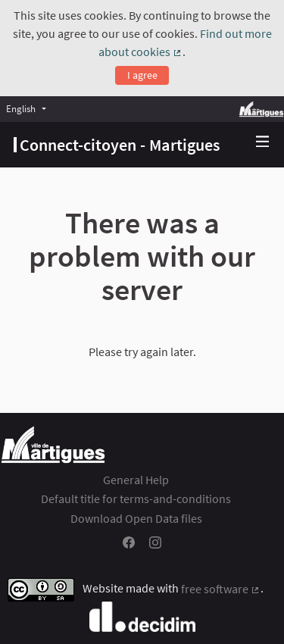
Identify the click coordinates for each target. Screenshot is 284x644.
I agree (142, 75)
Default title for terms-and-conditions (136, 499)
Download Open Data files (136, 518)
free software (221, 589)
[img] (263, 141)
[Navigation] (263, 142)
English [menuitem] (21, 108)
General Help (136, 480)
